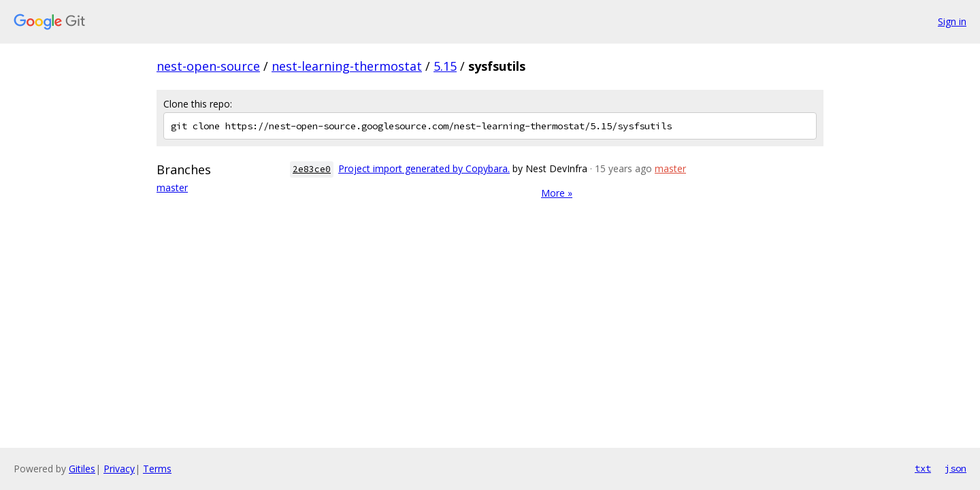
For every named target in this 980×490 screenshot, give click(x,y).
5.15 (445, 66)
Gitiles (82, 469)
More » (557, 193)
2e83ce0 (312, 169)
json (955, 468)
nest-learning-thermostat (347, 66)
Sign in (952, 21)
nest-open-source (208, 66)
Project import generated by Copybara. (424, 168)
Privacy (119, 469)
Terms (157, 469)
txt (923, 468)
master (172, 187)
